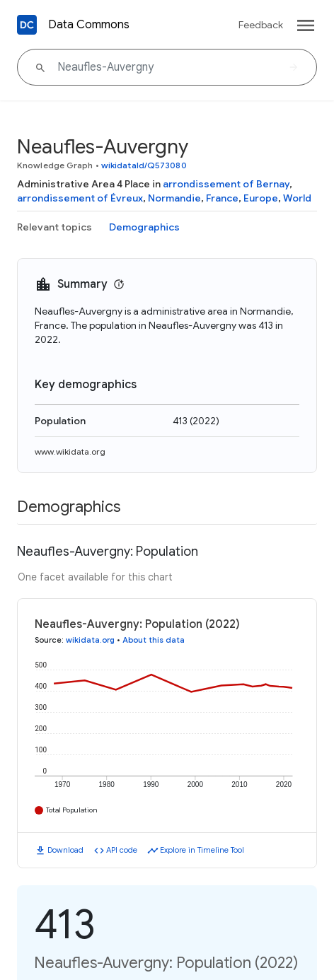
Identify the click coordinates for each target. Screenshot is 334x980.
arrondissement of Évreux (80, 198)
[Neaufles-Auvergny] (167, 67)
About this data (154, 640)
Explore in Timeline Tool (202, 850)
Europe (261, 198)
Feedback (261, 25)
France (222, 198)
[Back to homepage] (27, 25)
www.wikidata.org (70, 451)
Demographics (144, 227)
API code (122, 850)
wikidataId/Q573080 (144, 165)
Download (65, 850)
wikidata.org (90, 640)
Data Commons (89, 25)
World (297, 198)
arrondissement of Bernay (226, 184)
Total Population (72, 810)
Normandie (174, 198)
